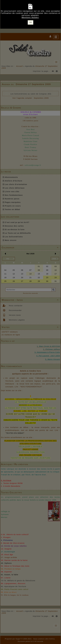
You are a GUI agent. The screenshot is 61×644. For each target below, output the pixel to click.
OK (30, 22)
